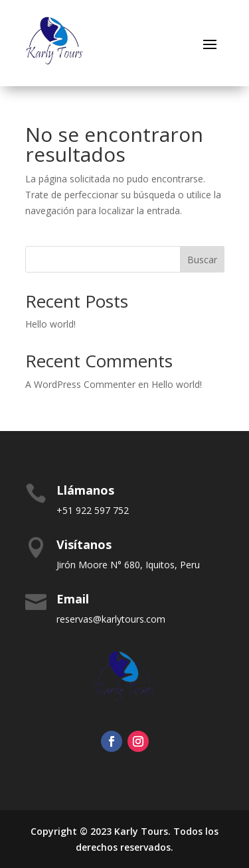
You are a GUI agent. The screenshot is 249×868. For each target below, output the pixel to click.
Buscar (202, 260)
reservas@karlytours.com (111, 619)
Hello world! (50, 324)
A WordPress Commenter (80, 384)
